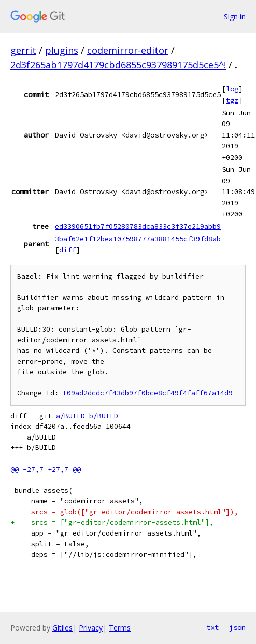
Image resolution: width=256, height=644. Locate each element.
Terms (120, 628)
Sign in (235, 16)
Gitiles (62, 628)
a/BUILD (70, 416)
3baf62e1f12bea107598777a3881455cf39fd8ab (138, 239)
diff (67, 250)
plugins (62, 50)
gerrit (23, 50)
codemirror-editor (128, 50)
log (232, 89)
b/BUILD (104, 416)
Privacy (91, 628)
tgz (232, 100)
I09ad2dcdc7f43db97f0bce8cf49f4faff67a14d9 (148, 393)
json (237, 627)
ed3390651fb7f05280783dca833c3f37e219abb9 (138, 226)
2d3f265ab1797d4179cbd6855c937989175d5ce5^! (118, 65)
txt (212, 627)
